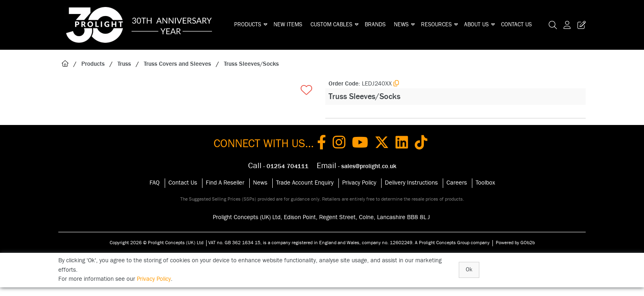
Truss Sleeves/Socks (251, 64)
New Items (288, 25)
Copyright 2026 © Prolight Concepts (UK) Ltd (156, 243)
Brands (375, 25)
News (401, 25)
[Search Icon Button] (553, 25)
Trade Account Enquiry (305, 183)
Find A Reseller (225, 183)
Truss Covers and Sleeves (177, 64)
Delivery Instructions (411, 183)
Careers (457, 183)
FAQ (155, 183)
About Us (476, 25)
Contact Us (516, 25)
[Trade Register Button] (580, 25)
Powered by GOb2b (515, 243)
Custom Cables (331, 25)
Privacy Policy (359, 183)
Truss (124, 64)
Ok (469, 270)
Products (248, 25)
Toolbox (485, 183)
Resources (436, 25)
